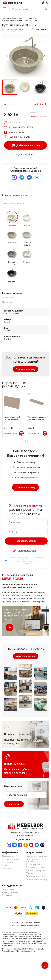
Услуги (6, 865)
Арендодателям (10, 892)
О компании (8, 856)
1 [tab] (24, 441)
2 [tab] (26, 441)
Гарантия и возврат (36, 876)
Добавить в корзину (26, 145)
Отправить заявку (26, 369)
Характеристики (12, 293)
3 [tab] (27, 441)
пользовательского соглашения (33, 559)
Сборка (29, 873)
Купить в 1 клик (26, 154)
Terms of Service (24, 951)
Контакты (7, 868)
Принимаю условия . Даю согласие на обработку (27, 561)
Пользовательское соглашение (26, 925)
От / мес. (16, 122)
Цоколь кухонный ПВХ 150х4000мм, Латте (12, 418)
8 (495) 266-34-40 (26, 840)
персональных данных (35, 562)
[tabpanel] (14, 414)
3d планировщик (35, 864)
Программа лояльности (32, 860)
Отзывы (7, 302)
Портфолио (8, 862)
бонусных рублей (19, 137)
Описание (8, 298)
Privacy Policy (8, 951)
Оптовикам (8, 889)
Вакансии (7, 895)
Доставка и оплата (35, 867)
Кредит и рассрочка (36, 870)
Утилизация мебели (36, 856)
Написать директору (36, 879)
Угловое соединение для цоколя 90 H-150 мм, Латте (37, 418)
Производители (10, 859)
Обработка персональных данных (26, 922)
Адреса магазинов (26, 656)
